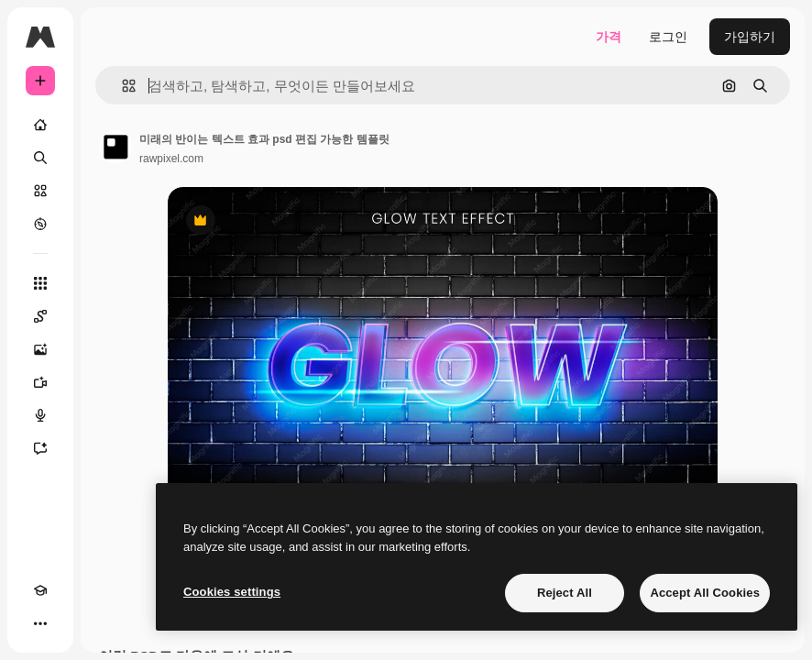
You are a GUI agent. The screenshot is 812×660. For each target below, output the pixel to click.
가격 (609, 37)
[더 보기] (40, 623)
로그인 (668, 37)
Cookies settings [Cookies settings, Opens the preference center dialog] (232, 592)
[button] (121, 86)
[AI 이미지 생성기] (40, 349)
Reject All (565, 593)
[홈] (40, 125)
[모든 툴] (40, 283)
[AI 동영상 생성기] (40, 382)
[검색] (40, 158)
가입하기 (750, 37)
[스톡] (40, 191)
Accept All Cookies (705, 593)
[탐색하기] (40, 224)
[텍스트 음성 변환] (40, 415)
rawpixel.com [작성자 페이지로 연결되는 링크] (171, 159)
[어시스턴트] (40, 448)
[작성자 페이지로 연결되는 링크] (115, 147)
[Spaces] (40, 316)
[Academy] (40, 590)
